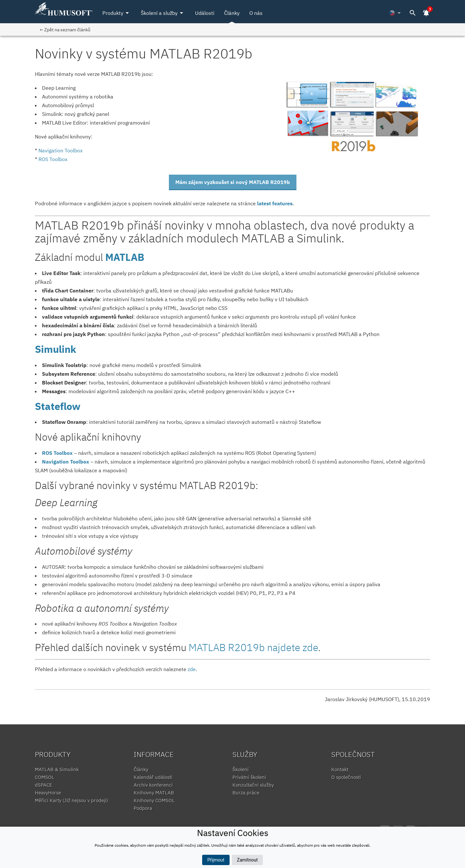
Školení (241, 769)
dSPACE (44, 785)
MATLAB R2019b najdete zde (253, 647)
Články (232, 13)
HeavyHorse (48, 793)
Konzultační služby (253, 785)
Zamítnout (247, 860)
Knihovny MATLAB (154, 793)
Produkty (117, 13)
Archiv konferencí (153, 785)
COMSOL (45, 777)
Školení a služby (163, 13)
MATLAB (125, 257)
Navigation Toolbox (66, 462)
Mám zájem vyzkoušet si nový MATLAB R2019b (233, 182)
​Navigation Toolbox (61, 150)
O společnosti (346, 777)
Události (205, 13)
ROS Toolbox (57, 453)
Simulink (56, 349)
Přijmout (216, 860)
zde (192, 669)
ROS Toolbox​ (53, 159)
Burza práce (246, 793)
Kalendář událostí (153, 777)
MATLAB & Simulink (57, 769)
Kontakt (340, 769)
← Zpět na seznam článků (65, 30)
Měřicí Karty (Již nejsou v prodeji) (72, 800)
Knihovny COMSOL (154, 800)
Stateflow (58, 406)
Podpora (143, 808)
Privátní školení (249, 777)
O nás (256, 13)
